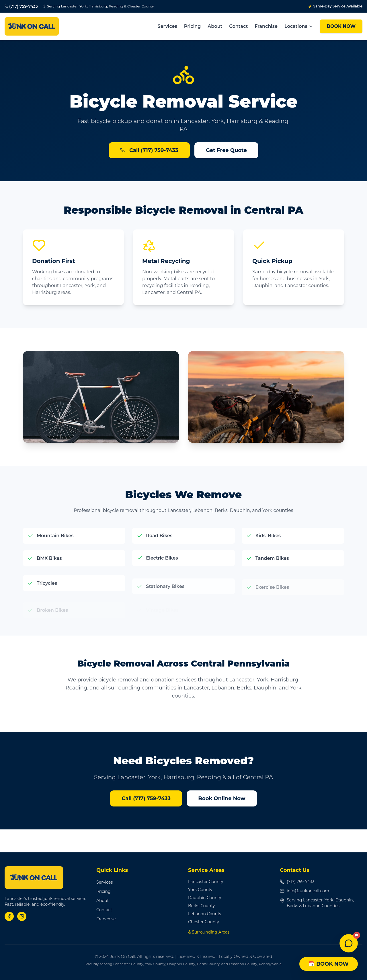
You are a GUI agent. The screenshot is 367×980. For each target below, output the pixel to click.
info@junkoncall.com (304, 891)
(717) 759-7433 (297, 882)
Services (167, 26)
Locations (299, 26)
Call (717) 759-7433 (149, 150)
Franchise (266, 26)
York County (200, 890)
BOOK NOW (341, 26)
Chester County (204, 922)
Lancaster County (206, 882)
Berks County (201, 906)
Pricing (193, 26)
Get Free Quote (226, 150)
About (215, 26)
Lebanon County (205, 914)
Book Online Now (222, 798)
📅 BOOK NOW (329, 964)
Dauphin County (205, 898)
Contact (238, 26)
